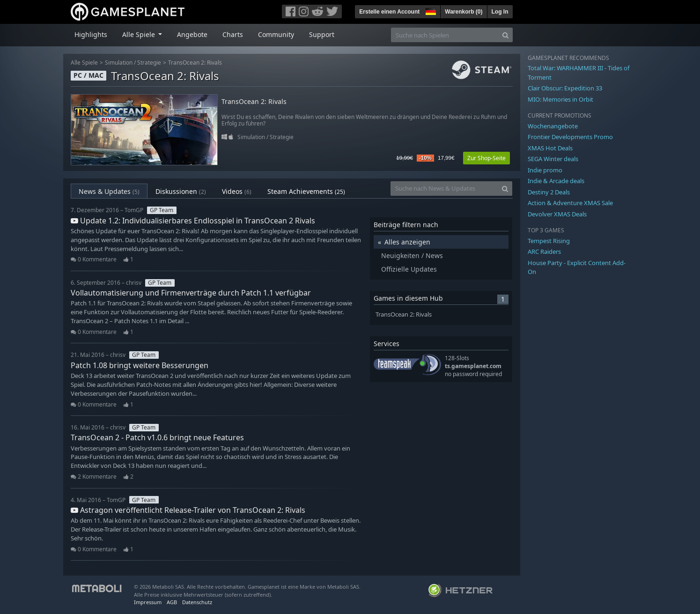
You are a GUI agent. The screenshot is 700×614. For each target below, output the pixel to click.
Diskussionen (181, 191)
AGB (172, 602)
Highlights (91, 34)
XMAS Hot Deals (550, 148)
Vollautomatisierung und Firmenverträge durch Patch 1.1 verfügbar (191, 293)
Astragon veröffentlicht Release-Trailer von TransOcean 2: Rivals (188, 510)
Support (322, 34)
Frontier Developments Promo (570, 137)
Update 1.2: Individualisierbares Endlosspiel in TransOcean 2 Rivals (193, 221)
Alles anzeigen (407, 242)
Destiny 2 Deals (549, 192)
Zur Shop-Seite (486, 158)
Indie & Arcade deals (556, 181)
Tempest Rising (549, 241)
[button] (430, 10)
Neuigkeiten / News (412, 255)
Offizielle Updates (409, 269)
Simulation (119, 63)
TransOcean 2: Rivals (195, 63)
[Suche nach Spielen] (445, 35)
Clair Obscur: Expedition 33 (565, 88)
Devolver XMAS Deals (557, 214)
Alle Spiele (84, 63)
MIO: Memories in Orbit (560, 99)
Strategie (149, 63)
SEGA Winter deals (553, 159)
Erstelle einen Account (389, 12)
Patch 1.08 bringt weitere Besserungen (140, 365)
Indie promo (545, 170)
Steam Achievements (306, 191)
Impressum (148, 602)
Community (276, 34)
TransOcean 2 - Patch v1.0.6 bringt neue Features (157, 437)
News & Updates (109, 191)
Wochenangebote (553, 126)
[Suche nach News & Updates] (444, 189)
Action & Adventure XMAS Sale (570, 203)
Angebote (192, 34)
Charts (233, 34)
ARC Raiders (544, 252)
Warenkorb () (464, 12)
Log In (500, 12)
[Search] (505, 35)
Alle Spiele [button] (140, 34)
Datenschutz (197, 602)
